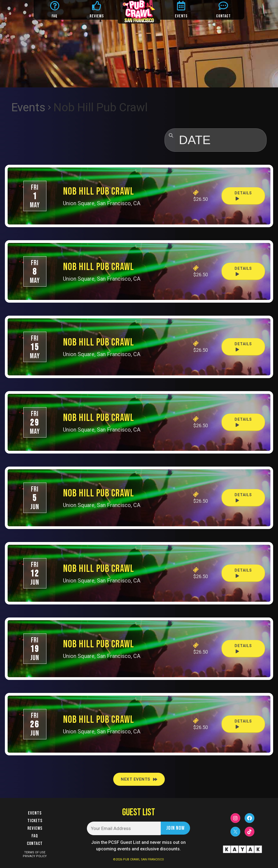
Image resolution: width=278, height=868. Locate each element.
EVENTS (181, 16)
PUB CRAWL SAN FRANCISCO (143, 859)
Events (28, 107)
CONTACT (223, 16)
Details (243, 196)
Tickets (35, 821)
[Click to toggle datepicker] (216, 140)
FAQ (55, 16)
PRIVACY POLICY (35, 856)
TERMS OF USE (35, 852)
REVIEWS (97, 16)
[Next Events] (139, 779)
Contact (35, 844)
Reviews (35, 828)
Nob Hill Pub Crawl (99, 191)
